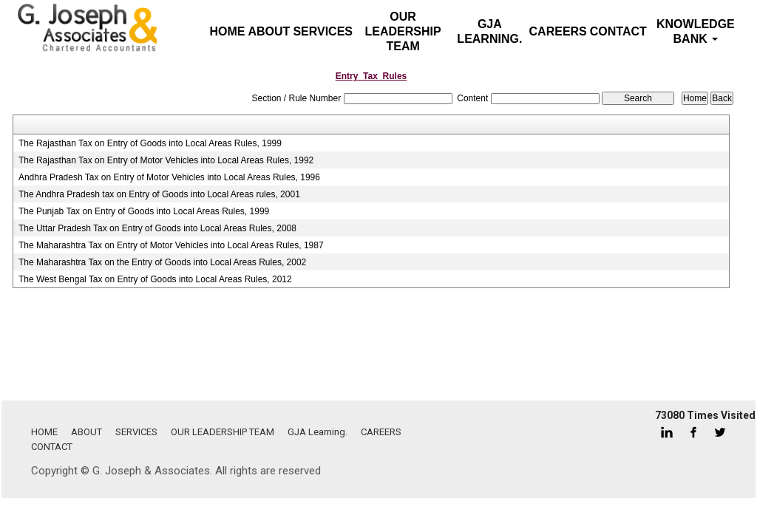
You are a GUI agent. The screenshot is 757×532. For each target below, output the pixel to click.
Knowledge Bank (696, 31)
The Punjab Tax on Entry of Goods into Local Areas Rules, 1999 (144, 211)
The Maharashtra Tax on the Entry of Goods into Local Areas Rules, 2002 (162, 262)
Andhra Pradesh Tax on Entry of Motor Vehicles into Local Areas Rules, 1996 (169, 177)
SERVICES (323, 31)
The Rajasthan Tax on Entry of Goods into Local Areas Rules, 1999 (150, 143)
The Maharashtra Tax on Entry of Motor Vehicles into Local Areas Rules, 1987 (171, 245)
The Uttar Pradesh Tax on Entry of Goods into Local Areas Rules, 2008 (157, 228)
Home (228, 31)
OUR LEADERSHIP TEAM (403, 31)
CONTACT (618, 31)
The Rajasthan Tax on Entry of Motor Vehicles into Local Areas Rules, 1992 (166, 160)
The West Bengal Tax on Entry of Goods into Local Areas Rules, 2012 (155, 279)
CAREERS (558, 31)
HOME (44, 432)
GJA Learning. (489, 31)
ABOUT (269, 31)
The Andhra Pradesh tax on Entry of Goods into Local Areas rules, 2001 (159, 194)
